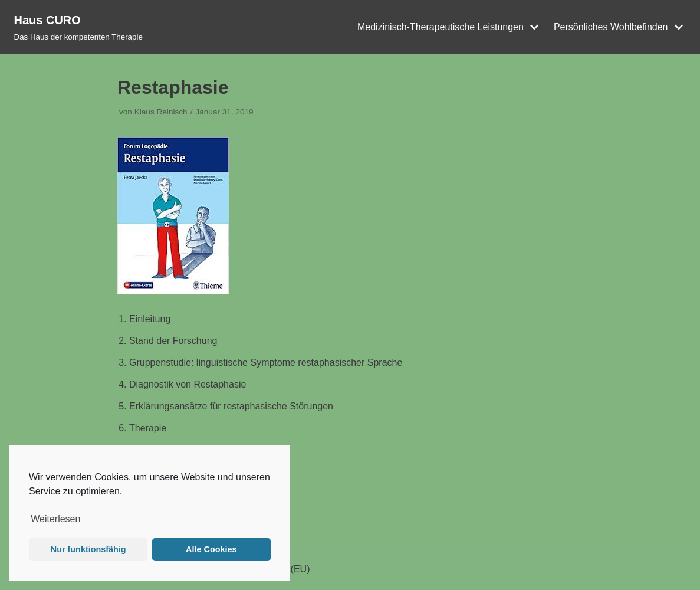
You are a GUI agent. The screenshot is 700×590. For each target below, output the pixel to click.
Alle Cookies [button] (211, 549)
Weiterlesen (55, 519)
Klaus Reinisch (161, 112)
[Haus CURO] (78, 27)
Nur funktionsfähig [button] (88, 549)
